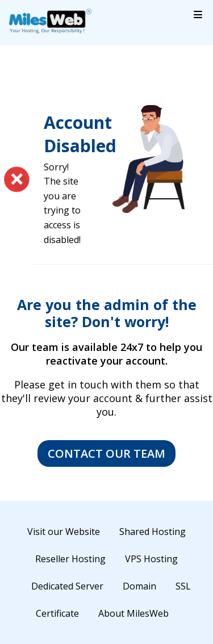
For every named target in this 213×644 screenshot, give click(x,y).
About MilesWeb (133, 613)
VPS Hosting (151, 559)
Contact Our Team (106, 453)
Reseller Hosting (70, 559)
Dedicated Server (67, 586)
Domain (139, 586)
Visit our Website (64, 532)
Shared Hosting (153, 532)
